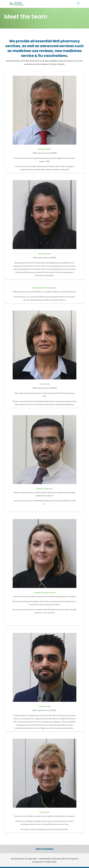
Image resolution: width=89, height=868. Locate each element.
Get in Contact (45, 849)
